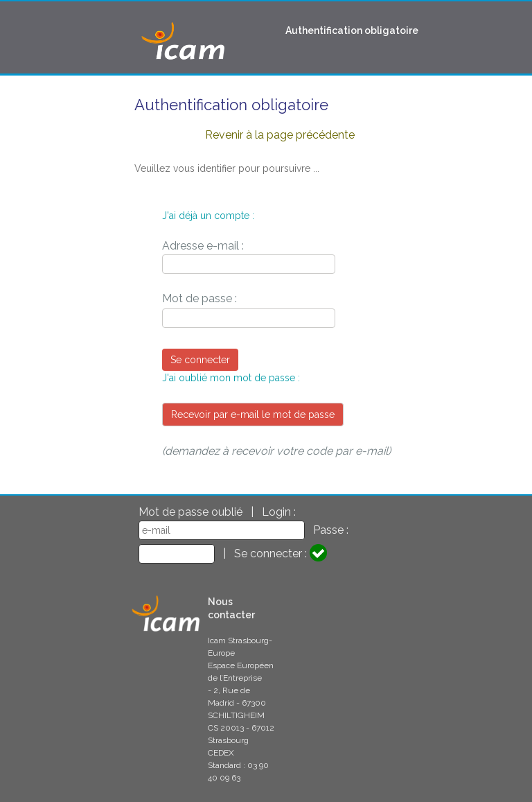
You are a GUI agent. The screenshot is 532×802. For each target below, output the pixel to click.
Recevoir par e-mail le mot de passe (253, 415)
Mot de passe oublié (190, 512)
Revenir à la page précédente (280, 135)
